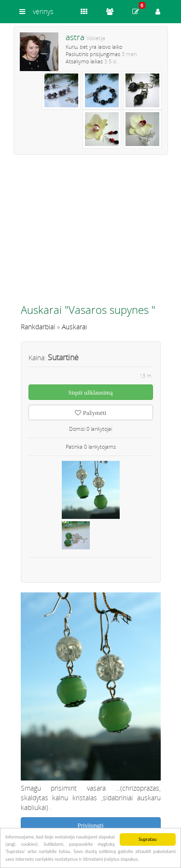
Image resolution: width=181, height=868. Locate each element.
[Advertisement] (91, 233)
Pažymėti (90, 413)
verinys (43, 11)
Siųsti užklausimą (91, 392)
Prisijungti (90, 825)
